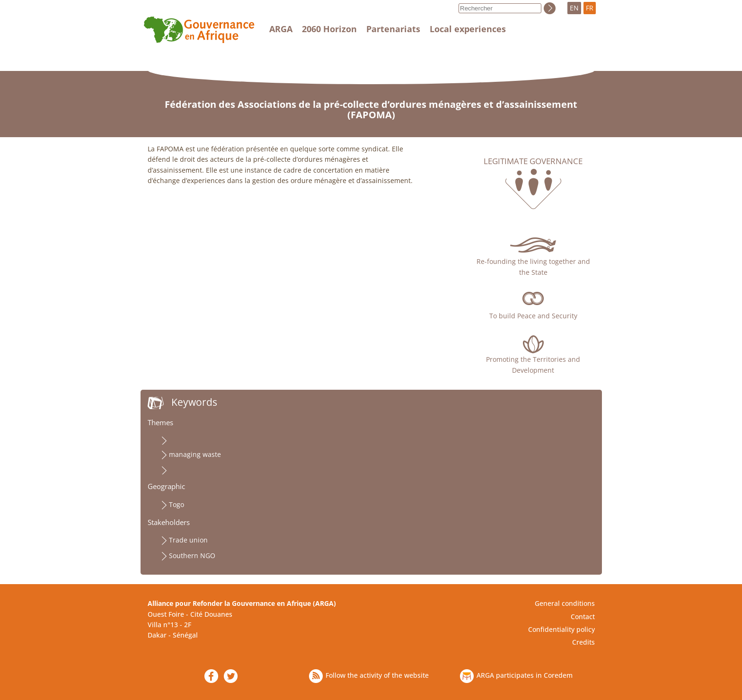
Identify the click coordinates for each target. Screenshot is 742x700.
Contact (583, 617)
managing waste (195, 454)
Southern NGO (192, 556)
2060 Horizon (329, 29)
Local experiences (468, 29)
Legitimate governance (533, 161)
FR (590, 8)
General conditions (565, 603)
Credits (583, 642)
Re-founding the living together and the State (533, 267)
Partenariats (393, 29)
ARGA (281, 29)
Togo (177, 504)
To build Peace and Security (533, 316)
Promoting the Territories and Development (533, 364)
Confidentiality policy (561, 629)
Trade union (188, 540)
